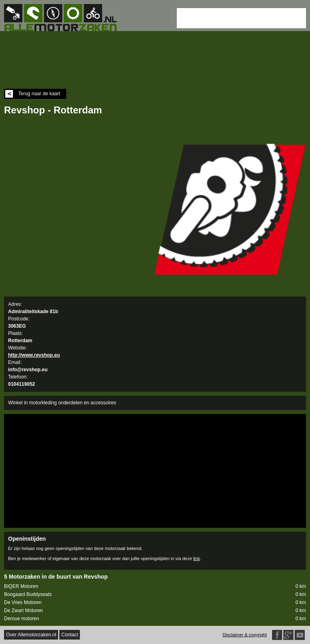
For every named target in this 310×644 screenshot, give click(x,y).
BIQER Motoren (155, 586)
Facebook (277, 635)
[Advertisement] (241, 18)
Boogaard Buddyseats (155, 595)
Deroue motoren (155, 619)
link (197, 558)
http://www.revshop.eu (34, 355)
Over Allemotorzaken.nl (31, 635)
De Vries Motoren (155, 603)
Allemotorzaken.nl (65, 18)
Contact (70, 635)
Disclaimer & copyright (245, 635)
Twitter (300, 635)
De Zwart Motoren (155, 611)
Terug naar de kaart (33, 94)
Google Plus (288, 635)
